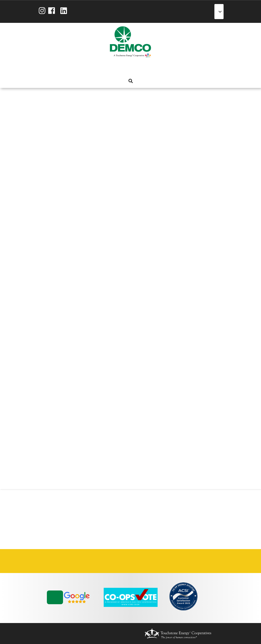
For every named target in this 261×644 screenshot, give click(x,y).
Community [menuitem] (149, 68)
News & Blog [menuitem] (159, 68)
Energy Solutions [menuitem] (130, 68)
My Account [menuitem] (111, 68)
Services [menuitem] (120, 68)
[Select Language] (219, 12)
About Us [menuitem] (101, 68)
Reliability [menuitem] (140, 68)
